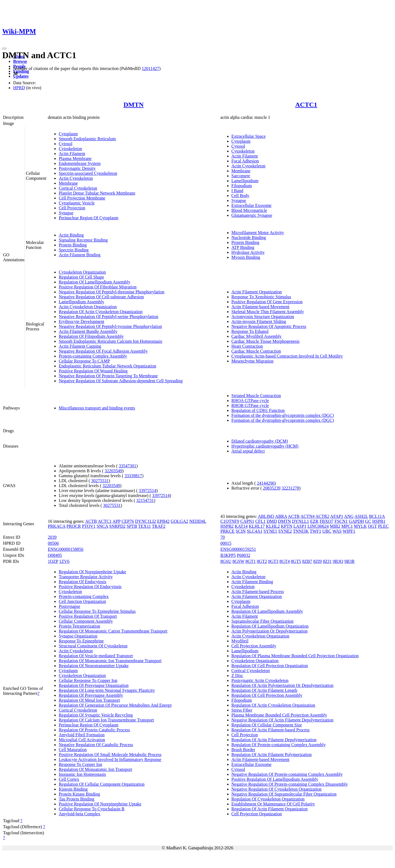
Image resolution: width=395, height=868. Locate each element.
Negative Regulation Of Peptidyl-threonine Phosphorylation (112, 292)
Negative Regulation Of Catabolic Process (96, 745)
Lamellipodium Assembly (81, 302)
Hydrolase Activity (248, 252)
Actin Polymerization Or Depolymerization (270, 631)
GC (368, 521)
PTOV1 (89, 526)
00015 (226, 543)
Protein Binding (73, 245)
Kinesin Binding (73, 789)
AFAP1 (337, 516)
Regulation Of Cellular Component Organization (102, 784)
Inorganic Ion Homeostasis (82, 774)
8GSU (226, 561)
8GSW (239, 561)
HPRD (19, 88)
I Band (237, 191)
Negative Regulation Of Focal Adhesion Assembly (103, 351)
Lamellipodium (245, 181)
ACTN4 (307, 516)
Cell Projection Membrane (82, 198)
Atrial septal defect (248, 451)
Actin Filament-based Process (258, 592)
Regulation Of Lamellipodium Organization (270, 626)
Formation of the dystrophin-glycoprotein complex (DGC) (283, 415)
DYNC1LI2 (145, 521)
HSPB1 (379, 521)
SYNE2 (285, 531)
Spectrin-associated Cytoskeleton (88, 173)
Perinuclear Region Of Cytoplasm (88, 218)
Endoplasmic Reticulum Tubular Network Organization (107, 366)
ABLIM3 (266, 516)
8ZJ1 (327, 561)
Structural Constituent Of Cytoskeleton (93, 646)
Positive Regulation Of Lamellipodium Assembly (275, 779)
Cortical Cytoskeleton (78, 188)
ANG (349, 516)
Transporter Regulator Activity (86, 577)
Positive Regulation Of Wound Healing (93, 371)
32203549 (113, 471)
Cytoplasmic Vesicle (77, 203)
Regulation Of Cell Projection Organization (270, 666)
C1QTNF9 (230, 521)
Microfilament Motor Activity (258, 233)
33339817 (133, 476)
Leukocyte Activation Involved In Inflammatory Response (110, 759)
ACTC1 (306, 105)
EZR (314, 521)
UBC (327, 531)
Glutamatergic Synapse (252, 215)
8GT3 (273, 561)
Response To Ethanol (250, 331)
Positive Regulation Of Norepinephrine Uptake (100, 804)
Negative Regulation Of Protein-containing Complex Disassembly (290, 784)
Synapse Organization (78, 636)
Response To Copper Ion (80, 764)
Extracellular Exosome (252, 205)
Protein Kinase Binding (79, 794)
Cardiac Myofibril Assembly (257, 336)
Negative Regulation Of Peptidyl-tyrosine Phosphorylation (110, 326)
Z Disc (237, 675)
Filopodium (242, 186)
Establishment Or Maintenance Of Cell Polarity (273, 804)
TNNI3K (301, 531)
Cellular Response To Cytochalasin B (91, 809)
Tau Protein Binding (77, 799)
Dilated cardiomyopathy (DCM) (260, 441)
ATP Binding (243, 247)
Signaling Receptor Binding (83, 240)
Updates (21, 76)
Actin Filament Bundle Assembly (88, 331)
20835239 (272, 488)
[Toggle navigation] (4, 49)
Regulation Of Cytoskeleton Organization (268, 799)
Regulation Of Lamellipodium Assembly (94, 282)
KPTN (287, 526)
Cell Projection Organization (257, 814)
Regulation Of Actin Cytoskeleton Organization (101, 312)
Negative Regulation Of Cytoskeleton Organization (277, 789)
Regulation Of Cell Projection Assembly (267, 695)
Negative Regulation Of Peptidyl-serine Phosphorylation (108, 317)
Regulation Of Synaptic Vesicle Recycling (96, 715)
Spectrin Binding (74, 250)
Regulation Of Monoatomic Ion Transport (95, 769)
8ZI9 (318, 561)
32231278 (290, 488)
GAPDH (356, 521)
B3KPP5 (228, 555)
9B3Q (338, 561)
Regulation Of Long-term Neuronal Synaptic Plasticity (107, 690)
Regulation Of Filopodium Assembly (91, 336)
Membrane (68, 183)
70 (223, 537)
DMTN (133, 105)
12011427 (150, 68)
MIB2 (335, 526)
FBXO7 (327, 521)
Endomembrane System (80, 163)
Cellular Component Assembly (86, 621)
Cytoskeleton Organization (82, 272)
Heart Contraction (247, 346)
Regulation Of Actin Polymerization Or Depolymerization (283, 685)
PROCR (74, 526)
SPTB (132, 526)
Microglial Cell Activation (82, 740)
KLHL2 (273, 526)
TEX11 (145, 526)
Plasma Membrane (75, 158)
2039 (52, 537)
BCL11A (377, 516)
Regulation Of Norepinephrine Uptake (92, 572)
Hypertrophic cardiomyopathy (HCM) (265, 446)
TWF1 (315, 531)
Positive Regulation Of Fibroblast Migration (98, 287)
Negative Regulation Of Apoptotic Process (269, 326)
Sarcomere (241, 176)
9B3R (349, 561)
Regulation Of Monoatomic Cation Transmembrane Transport (113, 631)
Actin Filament (72, 154)
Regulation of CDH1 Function (258, 410)
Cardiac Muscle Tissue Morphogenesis (266, 341)
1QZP (53, 561)
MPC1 (347, 526)
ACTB (91, 521)
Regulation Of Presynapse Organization (94, 685)
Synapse (66, 213)
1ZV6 (64, 561)
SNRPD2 (117, 526)
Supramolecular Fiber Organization (263, 621)
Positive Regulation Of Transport (88, 616)
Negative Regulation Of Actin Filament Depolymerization (283, 720)
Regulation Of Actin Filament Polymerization (272, 755)
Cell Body (240, 196)
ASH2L (361, 516)
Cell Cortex (69, 779)
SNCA (102, 526)
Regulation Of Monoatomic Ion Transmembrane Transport (110, 661)
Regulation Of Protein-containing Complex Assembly (279, 745)
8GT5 (296, 561)
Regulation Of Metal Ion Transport (89, 700)
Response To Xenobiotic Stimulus (261, 297)
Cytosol (66, 144)
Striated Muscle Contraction (256, 396)
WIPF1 (349, 531)
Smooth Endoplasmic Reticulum (87, 139)
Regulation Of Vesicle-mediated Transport (96, 656)
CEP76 (128, 521)
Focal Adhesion (245, 161)
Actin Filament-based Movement (261, 307)
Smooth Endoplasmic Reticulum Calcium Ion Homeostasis (110, 341)
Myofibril (240, 641)
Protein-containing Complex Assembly (93, 356)
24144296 (266, 483)
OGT (372, 526)
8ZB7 (307, 561)
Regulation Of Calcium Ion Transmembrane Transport (106, 720)
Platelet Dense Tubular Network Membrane (97, 193)
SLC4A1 (255, 531)
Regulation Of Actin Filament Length (264, 690)
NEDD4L (198, 521)
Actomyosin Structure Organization (263, 317)
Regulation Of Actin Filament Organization (270, 809)
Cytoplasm (68, 134)
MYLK (360, 526)
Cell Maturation (73, 750)
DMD (272, 521)
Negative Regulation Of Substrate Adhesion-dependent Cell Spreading (121, 381)
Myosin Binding (246, 257)
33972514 (148, 491)
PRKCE (228, 531)
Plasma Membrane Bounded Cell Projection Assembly (279, 715)
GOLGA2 (179, 521)
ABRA (281, 516)
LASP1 (300, 526)
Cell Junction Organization (82, 601)
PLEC (383, 526)
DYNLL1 (300, 521)
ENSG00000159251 (238, 549)
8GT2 (262, 561)
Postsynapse (69, 606)
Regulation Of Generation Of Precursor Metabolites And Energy (115, 705)
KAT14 (241, 526)
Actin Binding (71, 235)
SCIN (241, 531)
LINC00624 (318, 526)
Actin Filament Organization (257, 292)
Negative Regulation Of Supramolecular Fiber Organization (284, 794)
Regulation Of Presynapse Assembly (91, 695)
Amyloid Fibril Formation (82, 735)
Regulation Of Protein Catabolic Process (94, 730)
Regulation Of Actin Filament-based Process (271, 730)
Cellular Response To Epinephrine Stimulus (97, 611)
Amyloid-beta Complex (80, 814)
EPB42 (163, 521)
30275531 (100, 481)
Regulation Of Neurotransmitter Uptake (94, 666)
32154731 (145, 500)
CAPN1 (247, 521)
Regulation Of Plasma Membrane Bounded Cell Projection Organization (295, 656)
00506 (53, 543)
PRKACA (57, 526)
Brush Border (243, 750)
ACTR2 (322, 516)
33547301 (128, 466)
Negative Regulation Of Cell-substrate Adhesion (101, 297)
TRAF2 (159, 526)
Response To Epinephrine (81, 641)
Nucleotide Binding (249, 238)
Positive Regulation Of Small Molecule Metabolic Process (110, 755)
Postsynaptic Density (77, 168)
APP (116, 521)
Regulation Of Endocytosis (82, 582)
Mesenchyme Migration (252, 361)
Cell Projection (72, 208)
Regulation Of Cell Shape (81, 277)
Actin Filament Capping (80, 346)
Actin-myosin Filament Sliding (259, 321)
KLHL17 (257, 526)
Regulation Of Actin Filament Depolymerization (274, 740)
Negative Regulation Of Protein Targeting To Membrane (108, 376)
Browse (20, 61)
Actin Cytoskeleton (76, 178)
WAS (337, 531)
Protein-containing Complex (84, 596)
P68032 (244, 555)
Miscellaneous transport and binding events (97, 408)
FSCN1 (341, 521)
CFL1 (260, 521)
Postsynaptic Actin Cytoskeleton (260, 680)
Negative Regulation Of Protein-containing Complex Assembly (287, 774)
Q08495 (55, 555)
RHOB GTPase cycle (250, 405)
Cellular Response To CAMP (84, 361)
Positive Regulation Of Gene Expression (267, 302)
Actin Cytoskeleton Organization (88, 307)
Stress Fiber (242, 710)
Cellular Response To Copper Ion (88, 680)
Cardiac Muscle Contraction (256, 351)
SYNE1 (270, 531)
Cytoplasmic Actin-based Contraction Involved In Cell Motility (287, 356)
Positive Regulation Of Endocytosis (90, 587)
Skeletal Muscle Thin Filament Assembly (268, 312)
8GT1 (251, 561)
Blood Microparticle (249, 210)
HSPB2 (227, 526)
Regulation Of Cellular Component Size (267, 725)
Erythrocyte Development (81, 321)
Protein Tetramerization (79, 626)
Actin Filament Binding (80, 255)
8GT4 (285, 561)
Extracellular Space (249, 136)
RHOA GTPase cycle (250, 401)
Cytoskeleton (70, 149)
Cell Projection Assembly (254, 646)
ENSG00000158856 (66, 549)
